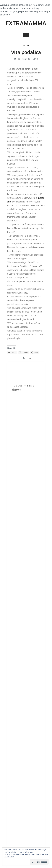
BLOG (26, 45)
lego (28, 358)
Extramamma (26, 23)
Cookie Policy (9, 857)
